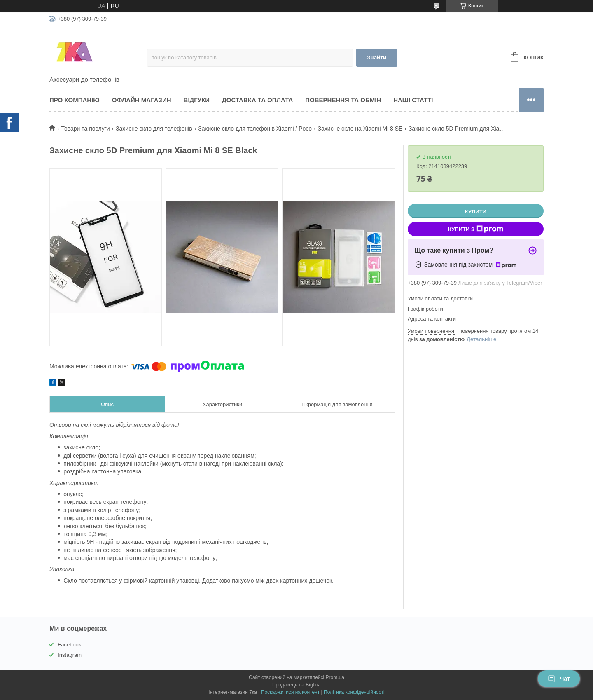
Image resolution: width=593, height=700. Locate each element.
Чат (559, 679)
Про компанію (75, 100)
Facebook (69, 645)
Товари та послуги (85, 129)
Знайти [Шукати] (377, 57)
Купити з (476, 229)
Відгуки (197, 100)
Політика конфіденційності (354, 692)
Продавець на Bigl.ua (296, 685)
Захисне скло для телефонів (154, 129)
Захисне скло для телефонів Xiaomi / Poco (255, 129)
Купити (476, 212)
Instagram (70, 655)
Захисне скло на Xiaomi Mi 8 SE (360, 129)
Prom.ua (335, 677)
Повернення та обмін (343, 100)
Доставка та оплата (257, 100)
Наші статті (413, 100)
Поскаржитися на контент (290, 692)
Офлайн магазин (142, 100)
